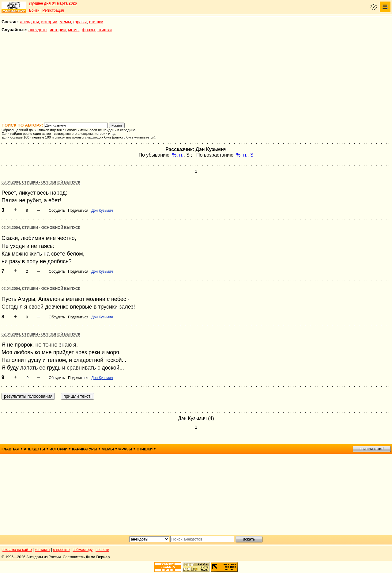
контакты (43, 550)
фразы (80, 22)
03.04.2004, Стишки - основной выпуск (41, 182)
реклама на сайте (17, 550)
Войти (34, 10)
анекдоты (29, 22)
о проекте (62, 550)
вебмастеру (83, 550)
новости (102, 550)
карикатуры (85, 449)
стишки (96, 22)
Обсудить (57, 211)
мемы (65, 22)
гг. (181, 155)
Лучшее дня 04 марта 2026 (53, 3)
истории (49, 22)
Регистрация (53, 10)
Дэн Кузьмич (102, 211)
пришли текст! (372, 449)
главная (10, 449)
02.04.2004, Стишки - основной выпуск (41, 228)
